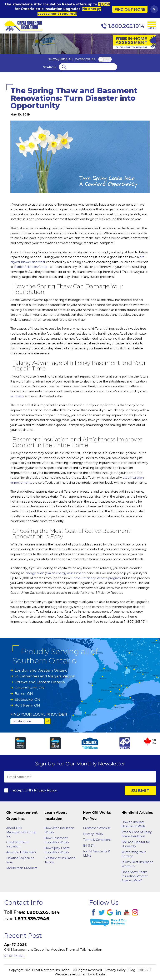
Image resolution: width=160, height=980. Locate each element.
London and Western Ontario (41, 670)
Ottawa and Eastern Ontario (40, 682)
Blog (132, 970)
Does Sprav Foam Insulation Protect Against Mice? (135, 876)
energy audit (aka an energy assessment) (56, 573)
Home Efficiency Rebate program (96, 578)
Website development (71, 974)
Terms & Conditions (97, 840)
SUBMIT (140, 791)
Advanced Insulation (21, 852)
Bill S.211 (89, 846)
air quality (17, 396)
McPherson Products (22, 868)
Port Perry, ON (27, 705)
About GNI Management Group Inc (21, 832)
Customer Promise (97, 828)
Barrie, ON (24, 694)
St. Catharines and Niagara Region (45, 676)
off (107, 60)
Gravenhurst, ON (30, 688)
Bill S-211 (145, 970)
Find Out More (130, 9)
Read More (14, 956)
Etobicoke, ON (27, 699)
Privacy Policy (45, 790)
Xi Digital (99, 974)
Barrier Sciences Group (31, 267)
